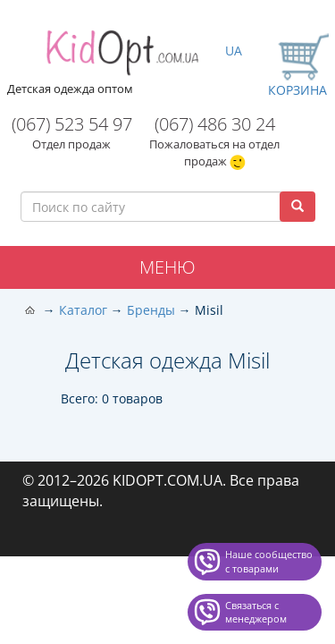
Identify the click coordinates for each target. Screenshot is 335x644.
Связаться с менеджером (256, 612)
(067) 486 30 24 (215, 124)
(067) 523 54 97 (72, 124)
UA (234, 51)
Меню (167, 267)
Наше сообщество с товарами (269, 561)
